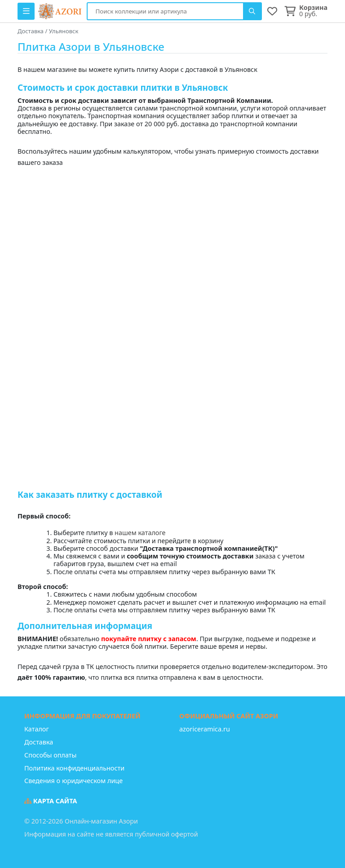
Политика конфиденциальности (74, 768)
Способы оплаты (50, 755)
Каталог (37, 729)
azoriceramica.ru (205, 729)
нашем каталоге (140, 533)
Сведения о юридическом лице (73, 781)
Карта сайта (51, 801)
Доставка (39, 742)
